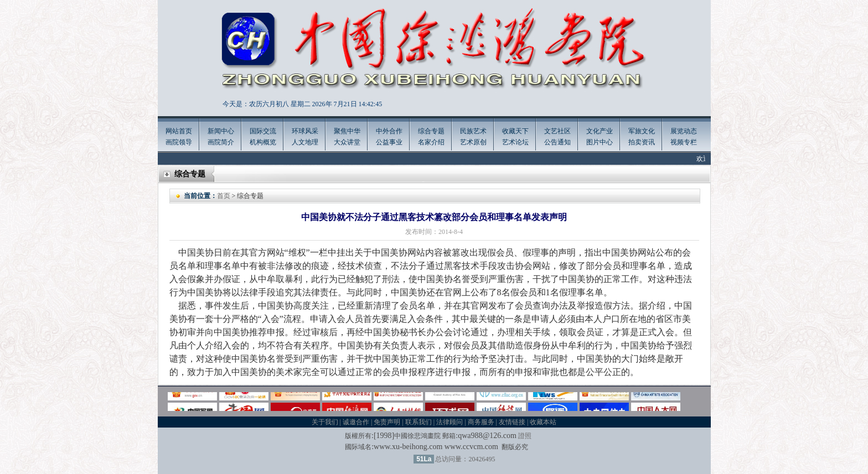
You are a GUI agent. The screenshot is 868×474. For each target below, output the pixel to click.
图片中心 (600, 142)
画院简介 (221, 142)
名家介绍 (431, 142)
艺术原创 (473, 142)
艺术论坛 (515, 142)
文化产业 (600, 131)
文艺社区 (557, 131)
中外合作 (389, 131)
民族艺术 (473, 131)
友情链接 (512, 422)
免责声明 (387, 422)
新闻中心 (221, 131)
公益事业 (389, 142)
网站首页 (179, 131)
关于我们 (325, 422)
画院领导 (179, 142)
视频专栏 (684, 142)
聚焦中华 (347, 131)
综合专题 (431, 131)
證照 (525, 436)
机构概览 (263, 142)
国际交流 (263, 131)
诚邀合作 (356, 422)
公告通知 (557, 142)
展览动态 (684, 131)
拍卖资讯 (642, 142)
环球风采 (305, 131)
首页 (224, 196)
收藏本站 (543, 422)
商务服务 (481, 422)
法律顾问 (449, 422)
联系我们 (418, 422)
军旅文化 (642, 131)
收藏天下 (515, 131)
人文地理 (305, 142)
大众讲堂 (347, 142)
